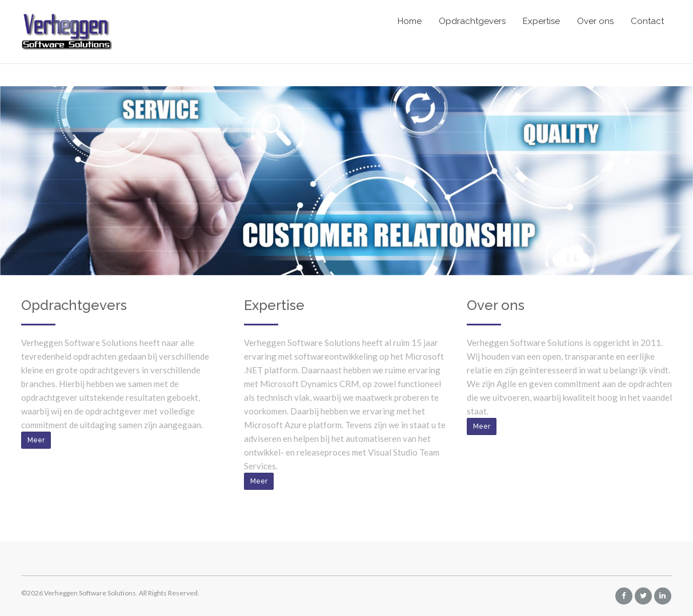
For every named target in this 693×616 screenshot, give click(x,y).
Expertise (541, 21)
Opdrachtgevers (472, 21)
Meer (36, 440)
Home (410, 21)
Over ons (595, 21)
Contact (647, 21)
